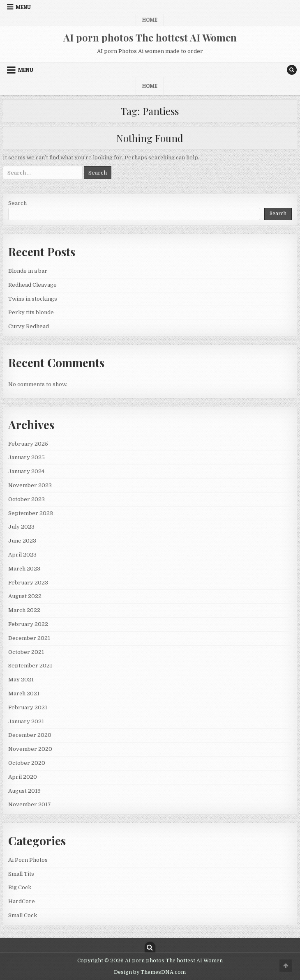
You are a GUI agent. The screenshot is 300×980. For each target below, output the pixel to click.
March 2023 (24, 569)
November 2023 (30, 485)
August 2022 (25, 596)
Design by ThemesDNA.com (150, 972)
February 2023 (28, 583)
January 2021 (26, 721)
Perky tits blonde (31, 312)
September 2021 (30, 666)
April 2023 (22, 555)
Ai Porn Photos (28, 860)
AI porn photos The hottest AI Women (150, 37)
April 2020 (23, 777)
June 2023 (22, 541)
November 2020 (30, 749)
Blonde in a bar (28, 271)
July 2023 (21, 527)
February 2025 (28, 444)
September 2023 (31, 513)
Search (17, 203)
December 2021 (29, 638)
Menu (23, 7)
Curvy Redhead (29, 326)
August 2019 (24, 791)
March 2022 (24, 610)
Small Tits (21, 874)
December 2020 (30, 735)
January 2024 (26, 471)
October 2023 (27, 499)
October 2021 (26, 652)
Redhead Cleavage (32, 285)
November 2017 (30, 804)
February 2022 (28, 624)
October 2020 (27, 763)
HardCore (22, 901)
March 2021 (24, 694)
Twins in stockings (33, 299)
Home (150, 20)
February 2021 (28, 707)
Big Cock (20, 887)
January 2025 (27, 457)
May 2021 (21, 680)
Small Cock (23, 915)
